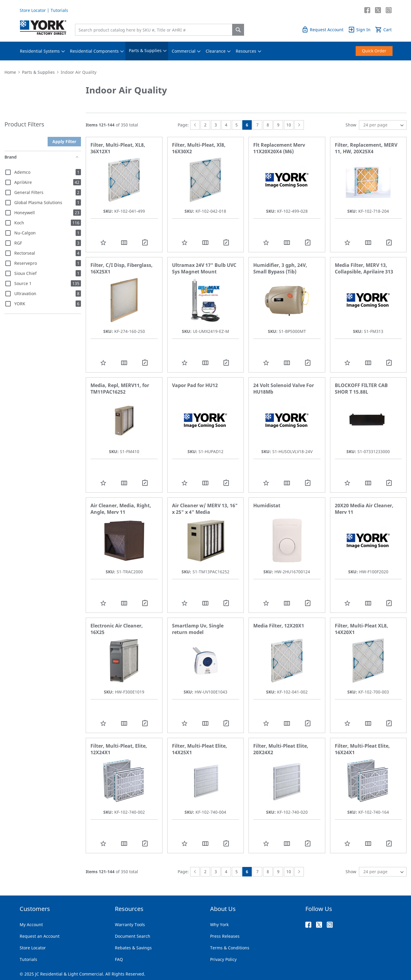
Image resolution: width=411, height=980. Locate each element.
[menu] (206, 51)
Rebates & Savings (133, 948)
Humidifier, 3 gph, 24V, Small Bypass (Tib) (280, 268)
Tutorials (59, 10)
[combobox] (155, 30)
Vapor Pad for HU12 (195, 385)
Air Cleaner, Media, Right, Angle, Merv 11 (121, 509)
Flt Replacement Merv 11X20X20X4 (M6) (279, 148)
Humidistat (267, 505)
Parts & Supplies (38, 72)
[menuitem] (40, 51)
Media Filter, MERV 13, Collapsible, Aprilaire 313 (364, 268)
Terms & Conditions (230, 948)
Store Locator (33, 10)
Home (10, 72)
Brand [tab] (11, 157)
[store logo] (43, 28)
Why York (219, 925)
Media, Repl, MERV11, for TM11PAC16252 (120, 389)
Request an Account (40, 936)
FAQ (119, 959)
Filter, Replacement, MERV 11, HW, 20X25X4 (366, 148)
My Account (31, 925)
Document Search (133, 936)
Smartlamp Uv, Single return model (198, 629)
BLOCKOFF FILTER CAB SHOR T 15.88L (361, 389)
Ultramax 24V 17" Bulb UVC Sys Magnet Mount (204, 268)
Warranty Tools (130, 925)
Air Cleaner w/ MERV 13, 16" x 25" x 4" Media (205, 509)
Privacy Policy (223, 959)
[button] (103, 242)
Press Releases (225, 936)
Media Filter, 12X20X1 (279, 626)
